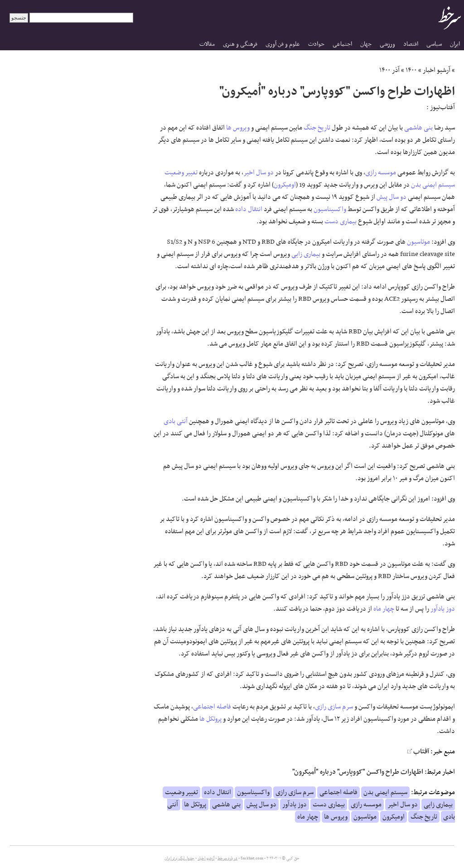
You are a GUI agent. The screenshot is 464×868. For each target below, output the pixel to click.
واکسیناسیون (330, 209)
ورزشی (387, 44)
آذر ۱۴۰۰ (389, 70)
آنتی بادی (176, 421)
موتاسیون (418, 242)
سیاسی (434, 44)
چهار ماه (384, 609)
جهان (366, 44)
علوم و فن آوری (283, 44)
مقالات (207, 44)
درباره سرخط (227, 858)
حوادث (316, 44)
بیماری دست (341, 222)
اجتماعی (342, 44)
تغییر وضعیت (181, 173)
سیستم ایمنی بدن (433, 185)
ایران (455, 44)
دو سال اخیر (259, 173)
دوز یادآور (443, 609)
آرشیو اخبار (437, 70)
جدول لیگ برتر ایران (179, 858)
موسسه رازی (381, 173)
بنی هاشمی (418, 128)
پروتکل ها (210, 719)
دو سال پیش (391, 197)
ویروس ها (238, 128)
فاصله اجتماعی (212, 707)
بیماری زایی (306, 254)
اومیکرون (285, 185)
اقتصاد (411, 44)
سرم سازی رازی (334, 707)
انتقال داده (249, 209)
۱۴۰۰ (411, 70)
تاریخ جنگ (317, 128)
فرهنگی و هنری (240, 44)
